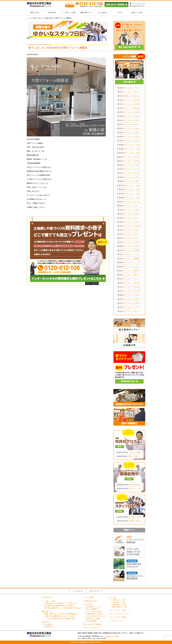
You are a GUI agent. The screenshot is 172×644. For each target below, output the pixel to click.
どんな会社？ (103, 13)
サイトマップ (94, 591)
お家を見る (52, 13)
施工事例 (48, 624)
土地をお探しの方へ (138, 6)
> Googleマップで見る (111, 636)
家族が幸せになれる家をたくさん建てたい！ (61, 603)
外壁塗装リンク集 (119, 605)
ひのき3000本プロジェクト (97, 616)
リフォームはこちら (138, 4)
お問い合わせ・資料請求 (92, 624)
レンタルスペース (116, 621)
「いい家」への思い (69, 13)
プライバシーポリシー (92, 628)
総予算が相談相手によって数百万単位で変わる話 (63, 608)
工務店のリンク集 (119, 600)
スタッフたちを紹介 (94, 611)
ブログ (120, 13)
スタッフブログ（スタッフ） (120, 614)
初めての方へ (35, 13)
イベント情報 (88, 597)
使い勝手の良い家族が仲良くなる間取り (60, 606)
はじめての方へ (47, 597)
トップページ (78, 591)
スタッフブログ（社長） (118, 610)
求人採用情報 (92, 621)
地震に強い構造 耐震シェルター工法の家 (60, 616)
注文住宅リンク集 (119, 602)
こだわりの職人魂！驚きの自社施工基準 (60, 618)
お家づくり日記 (137, 13)
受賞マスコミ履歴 (93, 618)
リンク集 (112, 597)
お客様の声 (49, 627)
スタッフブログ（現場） (118, 617)
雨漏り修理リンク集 (120, 607)
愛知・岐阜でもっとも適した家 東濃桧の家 (61, 614)
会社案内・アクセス (94, 607)
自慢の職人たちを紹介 (95, 614)
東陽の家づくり (86, 13)
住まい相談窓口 (92, 609)
